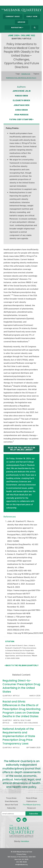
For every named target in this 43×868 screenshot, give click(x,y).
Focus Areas (11, 798)
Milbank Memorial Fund (11, 3)
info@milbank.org (21, 864)
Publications (32, 801)
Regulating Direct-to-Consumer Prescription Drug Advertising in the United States (21, 686)
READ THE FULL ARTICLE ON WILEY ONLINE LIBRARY (22, 449)
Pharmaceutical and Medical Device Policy (21, 78)
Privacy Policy (21, 854)
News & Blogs (32, 798)
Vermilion (25, 841)
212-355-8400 (21, 862)
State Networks (11, 801)
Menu (40, 3)
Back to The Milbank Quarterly (22, 665)
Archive (21, 22)
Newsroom (32, 808)
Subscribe (11, 808)
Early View (32, 16)
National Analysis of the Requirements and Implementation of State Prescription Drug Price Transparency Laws (19, 736)
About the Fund (11, 805)
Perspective (26, 74)
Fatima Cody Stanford (21, 119)
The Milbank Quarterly (32, 805)
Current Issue (13, 16)
